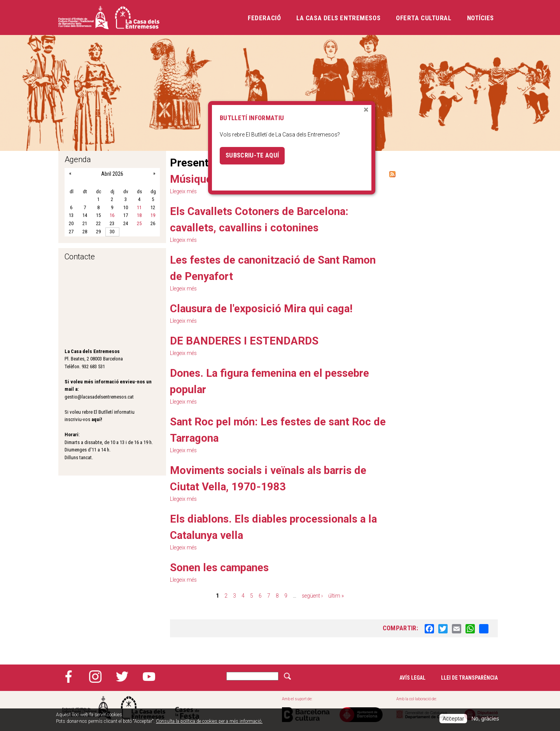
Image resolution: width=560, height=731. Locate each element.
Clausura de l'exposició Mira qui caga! (262, 309)
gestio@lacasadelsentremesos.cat (99, 397)
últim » (336, 596)
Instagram (95, 677)
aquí (96, 419)
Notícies (480, 18)
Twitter (122, 677)
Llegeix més (184, 289)
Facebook (68, 677)
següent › (312, 596)
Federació (264, 18)
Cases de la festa (187, 707)
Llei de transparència (469, 678)
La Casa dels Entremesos (338, 18)
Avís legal (412, 678)
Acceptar (453, 719)
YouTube (149, 677)
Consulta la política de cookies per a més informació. (209, 721)
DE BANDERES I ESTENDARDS (245, 341)
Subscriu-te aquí (252, 156)
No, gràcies (485, 719)
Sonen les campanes (221, 567)
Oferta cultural (423, 18)
